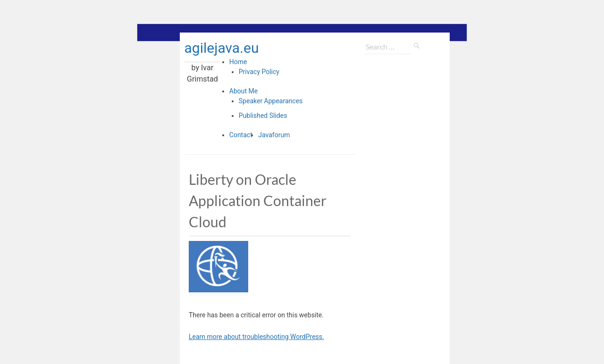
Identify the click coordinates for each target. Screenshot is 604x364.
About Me (243, 91)
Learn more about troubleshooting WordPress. (256, 337)
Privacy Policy (259, 72)
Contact (241, 135)
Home (238, 62)
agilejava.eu (222, 48)
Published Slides (263, 116)
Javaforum (274, 135)
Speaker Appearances (271, 101)
